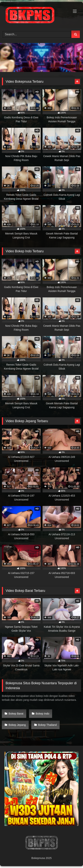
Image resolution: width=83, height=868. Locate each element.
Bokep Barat (16, 714)
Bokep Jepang (17, 725)
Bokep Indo (42, 714)
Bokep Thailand (47, 725)
